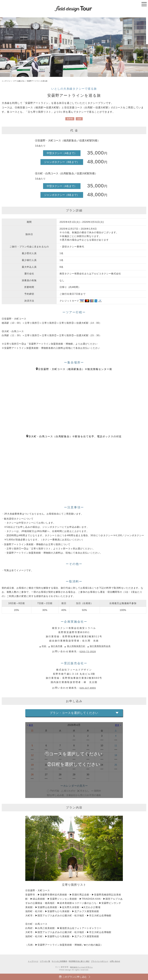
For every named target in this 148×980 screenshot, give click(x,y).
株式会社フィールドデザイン (82, 967)
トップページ (7, 81)
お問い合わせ (118, 961)
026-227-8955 (88, 688)
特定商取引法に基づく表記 (79, 961)
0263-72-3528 (88, 651)
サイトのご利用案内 (58, 961)
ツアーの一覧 (43, 961)
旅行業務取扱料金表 (102, 646)
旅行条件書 (56, 646)
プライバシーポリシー (102, 961)
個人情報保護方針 (76, 646)
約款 (42, 646)
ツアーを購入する (20, 81)
